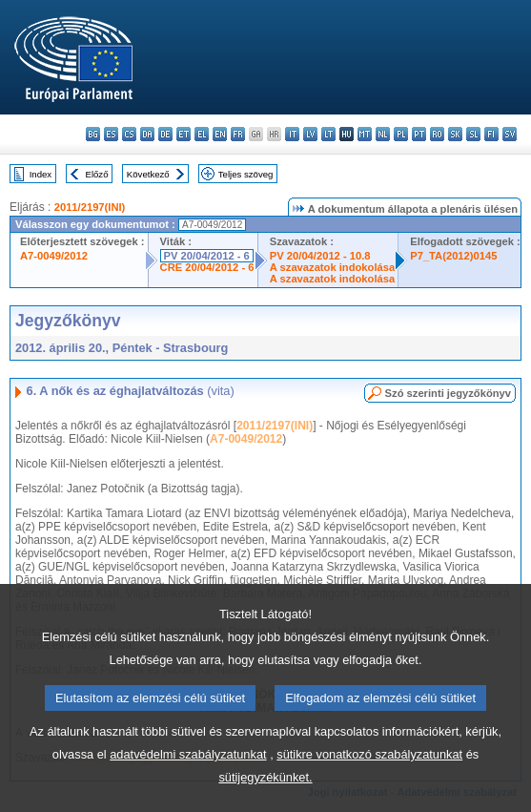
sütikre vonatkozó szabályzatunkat (369, 791)
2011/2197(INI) (90, 207)
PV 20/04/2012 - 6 (207, 256)
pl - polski (401, 134)
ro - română (437, 134)
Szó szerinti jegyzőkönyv (448, 393)
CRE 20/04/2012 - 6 (207, 267)
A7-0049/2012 (54, 256)
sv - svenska (510, 134)
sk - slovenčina (455, 134)
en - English (220, 134)
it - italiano (292, 134)
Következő (148, 174)
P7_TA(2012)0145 (453, 256)
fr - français (238, 134)
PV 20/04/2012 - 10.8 (320, 256)
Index (41, 174)
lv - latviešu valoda (310, 134)
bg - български (93, 134)
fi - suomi (491, 134)
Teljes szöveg (246, 174)
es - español (111, 134)
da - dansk (147, 134)
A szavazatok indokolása (332, 267)
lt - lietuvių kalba (328, 134)
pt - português (419, 134)
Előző (97, 174)
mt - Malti (365, 134)
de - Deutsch (165, 134)
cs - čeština (129, 134)
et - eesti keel (184, 134)
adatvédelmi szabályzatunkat (188, 791)
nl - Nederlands (383, 134)
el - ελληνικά (202, 134)
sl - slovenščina (473, 134)
